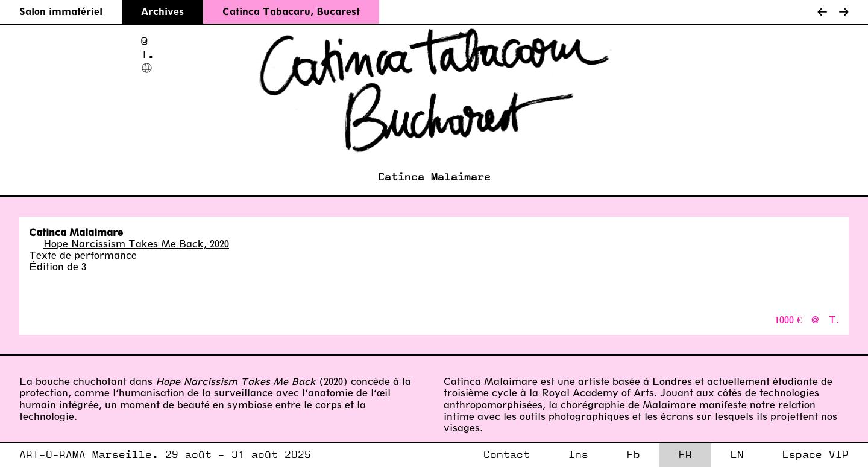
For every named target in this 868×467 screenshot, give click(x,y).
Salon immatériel (61, 11)
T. (148, 55)
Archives (162, 11)
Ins (578, 455)
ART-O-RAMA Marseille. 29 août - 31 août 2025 (165, 455)
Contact (507, 455)
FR (685, 455)
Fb (634, 455)
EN (737, 455)
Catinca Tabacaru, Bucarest (291, 11)
